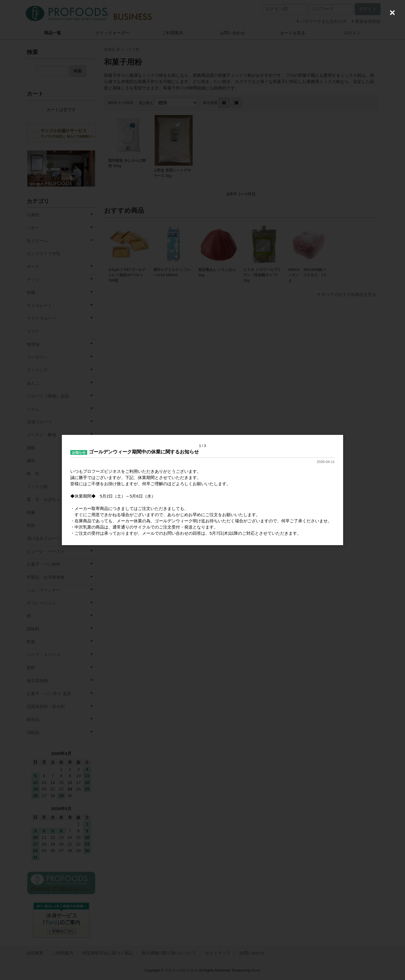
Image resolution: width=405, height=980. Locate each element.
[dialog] (202, 490)
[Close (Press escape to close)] (392, 13)
